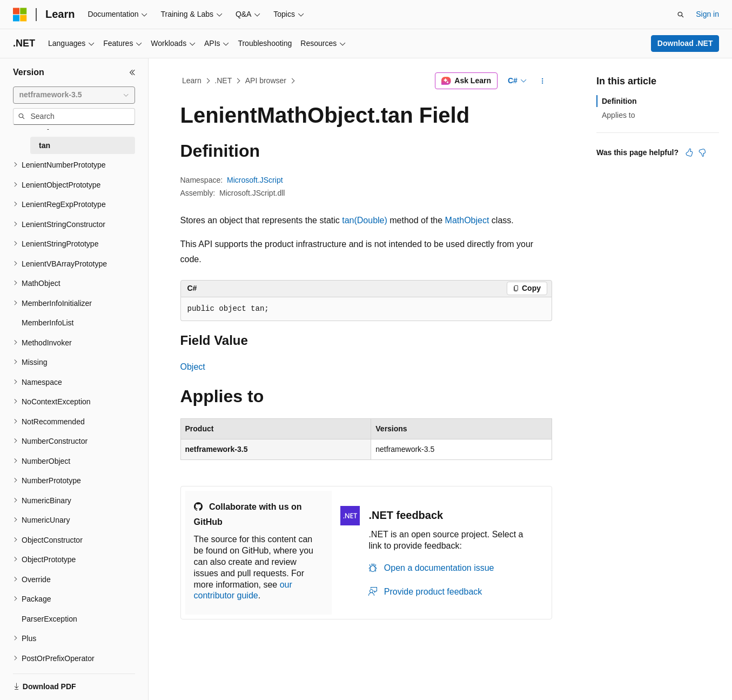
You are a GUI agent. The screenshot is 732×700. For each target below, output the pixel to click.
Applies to (618, 115)
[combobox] (74, 95)
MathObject (467, 220)
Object (193, 367)
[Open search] (681, 15)
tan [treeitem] (45, 145)
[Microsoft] (20, 15)
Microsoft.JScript (255, 180)
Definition (619, 101)
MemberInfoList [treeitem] (48, 323)
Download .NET (685, 43)
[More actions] (542, 81)
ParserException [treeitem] (49, 619)
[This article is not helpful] (702, 152)
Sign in (707, 14)
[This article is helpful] (689, 152)
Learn (192, 81)
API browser (266, 81)
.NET (223, 81)
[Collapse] (132, 72)
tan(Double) (365, 220)
